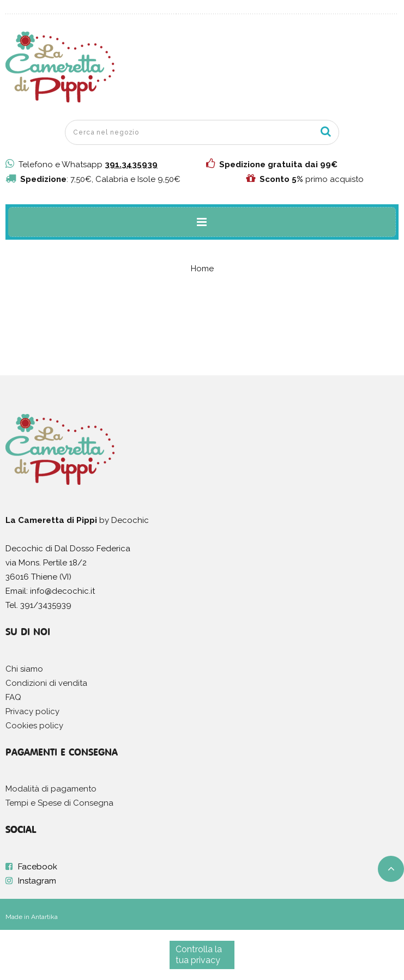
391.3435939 (131, 165)
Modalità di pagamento (51, 789)
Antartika (44, 917)
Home (202, 269)
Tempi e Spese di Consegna (59, 803)
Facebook (38, 867)
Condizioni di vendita (46, 683)
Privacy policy (32, 711)
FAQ (13, 697)
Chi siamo (24, 669)
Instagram (37, 881)
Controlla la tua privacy (199, 955)
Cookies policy (34, 726)
